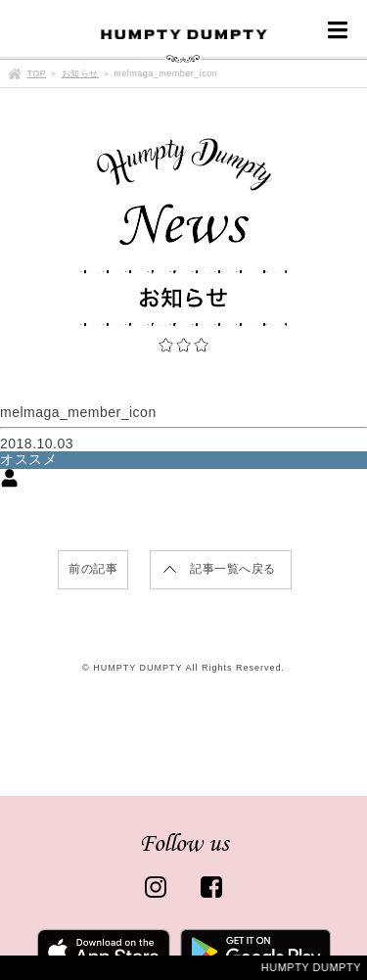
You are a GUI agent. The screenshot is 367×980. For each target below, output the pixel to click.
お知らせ (80, 73)
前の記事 (93, 569)
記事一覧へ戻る (233, 569)
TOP (37, 73)
